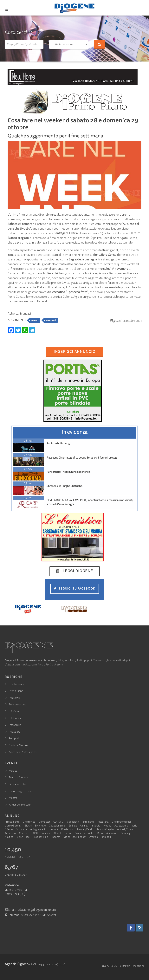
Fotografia (103, 822)
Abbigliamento (38, 830)
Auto (91, 834)
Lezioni (54, 830)
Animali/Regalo (105, 830)
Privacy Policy (109, 966)
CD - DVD (58, 822)
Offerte (9, 830)
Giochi (28, 826)
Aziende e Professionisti (23, 752)
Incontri (56, 837)
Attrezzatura (121, 826)
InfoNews (14, 698)
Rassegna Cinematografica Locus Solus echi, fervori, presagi (82, 458)
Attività (57, 834)
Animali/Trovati (126, 830)
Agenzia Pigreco (17, 964)
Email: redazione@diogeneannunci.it (30, 910)
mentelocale (16, 684)
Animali (84, 826)
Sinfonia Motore (18, 746)
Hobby (107, 826)
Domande (21, 830)
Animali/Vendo (85, 830)
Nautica (9, 837)
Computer (44, 822)
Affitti (36, 834)
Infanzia (96, 826)
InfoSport (14, 732)
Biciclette (40, 826)
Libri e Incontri (17, 785)
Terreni (68, 834)
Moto (100, 834)
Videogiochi (73, 822)
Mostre (13, 798)
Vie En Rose (23, 837)
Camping (126, 834)
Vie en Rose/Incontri (75, 837)
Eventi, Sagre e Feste (21, 791)
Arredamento (12, 822)
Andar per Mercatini (20, 805)
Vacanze (80, 834)
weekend (51, 320)
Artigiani (94, 837)
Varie (134, 826)
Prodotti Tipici (41, 837)
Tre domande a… (19, 705)
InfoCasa (14, 712)
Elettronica (29, 822)
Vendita (46, 834)
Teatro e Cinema (18, 778)
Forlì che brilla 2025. (58, 444)
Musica (13, 771)
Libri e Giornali (13, 826)
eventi (35, 320)
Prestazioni (67, 830)
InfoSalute (15, 725)
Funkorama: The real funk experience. (68, 472)
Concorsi (24, 834)
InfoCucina (15, 718)
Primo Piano (16, 691)
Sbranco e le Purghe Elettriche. (65, 486)
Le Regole (124, 966)
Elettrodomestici (121, 822)
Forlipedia (15, 739)
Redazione (138, 966)
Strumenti (88, 822)
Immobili (107, 837)
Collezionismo (57, 826)
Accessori (10, 834)
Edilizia (73, 826)
